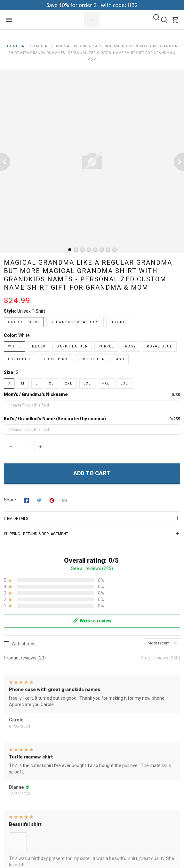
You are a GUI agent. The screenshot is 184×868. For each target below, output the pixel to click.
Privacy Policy (18, 725)
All (25, 46)
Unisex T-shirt (31, 311)
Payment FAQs (19, 820)
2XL (69, 383)
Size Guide (15, 803)
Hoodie (119, 322)
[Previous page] (5, 162)
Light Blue (20, 359)
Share (10, 500)
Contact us (15, 794)
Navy (131, 346)
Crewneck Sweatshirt (75, 322)
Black (39, 346)
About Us (13, 708)
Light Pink (56, 359)
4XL (106, 383)
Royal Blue (160, 346)
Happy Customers (22, 759)
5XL (124, 383)
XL (52, 383)
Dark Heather (72, 346)
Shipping (13, 742)
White (24, 335)
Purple (106, 346)
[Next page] (179, 162)
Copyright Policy (20, 751)
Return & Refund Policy (27, 734)
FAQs (9, 785)
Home (13, 46)
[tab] (70, 250)
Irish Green (92, 359)
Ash (120, 359)
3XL (87, 383)
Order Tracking (19, 811)
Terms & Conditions (24, 716)
